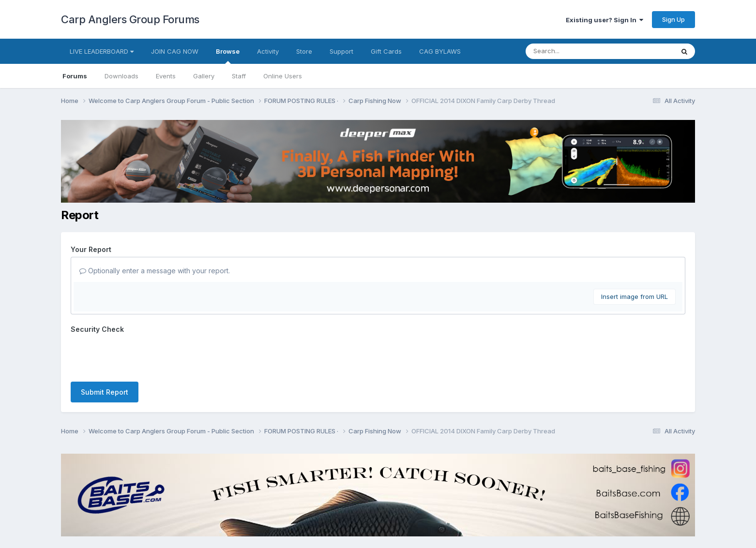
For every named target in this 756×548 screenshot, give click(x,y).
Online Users (283, 76)
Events (166, 76)
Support (341, 51)
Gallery (204, 76)
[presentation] (144, 355)
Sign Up (673, 19)
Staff (239, 76)
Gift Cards (386, 51)
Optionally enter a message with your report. (155, 271)
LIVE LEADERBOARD (102, 51)
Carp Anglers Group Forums (130, 19)
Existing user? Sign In (605, 20)
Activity (268, 51)
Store (304, 51)
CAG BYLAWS (440, 51)
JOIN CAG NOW (175, 51)
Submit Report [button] (105, 392)
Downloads (121, 76)
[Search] (573, 51)
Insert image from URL (635, 296)
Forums (75, 76)
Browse (228, 56)
